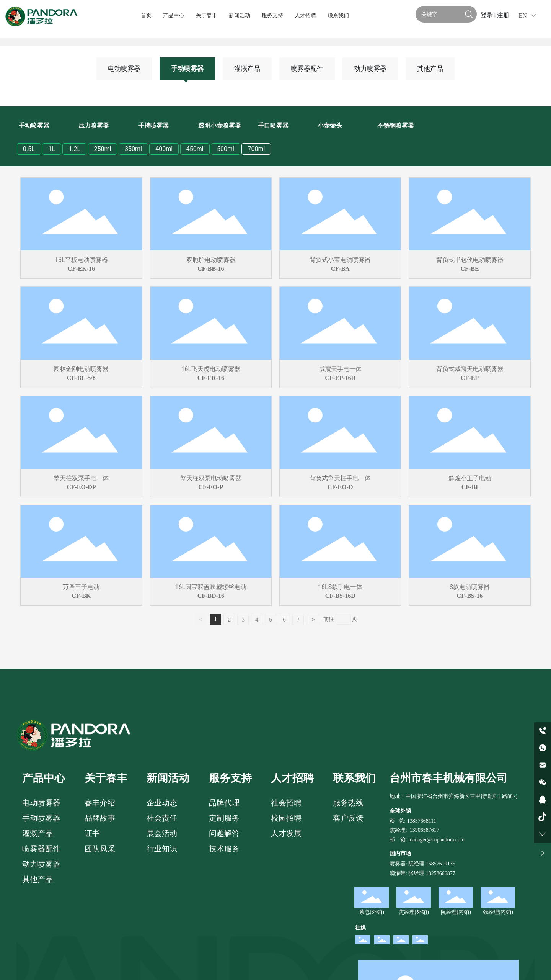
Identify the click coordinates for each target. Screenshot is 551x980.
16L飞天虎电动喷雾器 (211, 369)
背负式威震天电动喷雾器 (470, 369)
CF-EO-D (340, 487)
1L (52, 149)
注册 (503, 15)
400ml (164, 149)
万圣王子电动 (81, 587)
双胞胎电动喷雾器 (211, 260)
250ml (103, 149)
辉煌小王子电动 (470, 478)
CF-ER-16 (211, 378)
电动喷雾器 (124, 69)
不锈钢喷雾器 (396, 125)
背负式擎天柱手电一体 (340, 478)
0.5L (29, 149)
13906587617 (425, 830)
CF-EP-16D (340, 378)
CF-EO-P (211, 487)
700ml (256, 149)
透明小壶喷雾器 (220, 125)
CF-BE (470, 269)
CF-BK (82, 596)
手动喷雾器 (187, 69)
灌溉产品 (247, 69)
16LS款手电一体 (340, 587)
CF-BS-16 (470, 596)
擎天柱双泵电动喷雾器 (211, 478)
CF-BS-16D (340, 596)
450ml (195, 149)
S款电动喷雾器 (470, 587)
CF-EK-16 (81, 269)
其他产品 (430, 69)
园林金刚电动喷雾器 (81, 369)
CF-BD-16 (211, 596)
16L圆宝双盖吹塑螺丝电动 (211, 587)
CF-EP (470, 378)
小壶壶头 (330, 125)
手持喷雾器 (153, 125)
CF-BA (340, 269)
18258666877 (441, 873)
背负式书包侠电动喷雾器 (470, 260)
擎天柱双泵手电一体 (81, 478)
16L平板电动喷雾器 (81, 260)
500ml (226, 149)
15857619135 (440, 864)
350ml (133, 149)
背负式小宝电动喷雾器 (340, 260)
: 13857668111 (420, 821)
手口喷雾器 (273, 125)
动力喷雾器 (370, 69)
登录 (487, 15)
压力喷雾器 (94, 125)
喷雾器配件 (307, 69)
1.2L (74, 149)
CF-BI (470, 487)
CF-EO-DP (81, 487)
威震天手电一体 (340, 369)
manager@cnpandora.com (436, 840)
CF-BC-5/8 (81, 378)
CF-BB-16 (211, 269)
